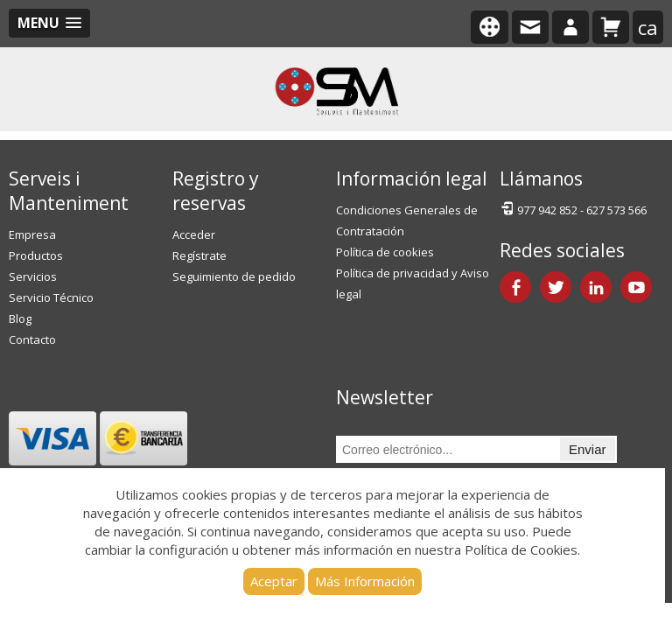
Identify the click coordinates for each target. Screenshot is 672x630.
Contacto (32, 339)
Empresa (32, 234)
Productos (36, 255)
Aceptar (274, 581)
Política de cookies (385, 252)
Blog (20, 318)
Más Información (365, 581)
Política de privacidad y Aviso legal (413, 283)
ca (648, 27)
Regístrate (199, 255)
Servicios (33, 276)
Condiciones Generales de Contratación (407, 220)
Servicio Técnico (51, 297)
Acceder (194, 234)
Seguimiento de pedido (234, 276)
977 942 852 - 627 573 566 (573, 209)
